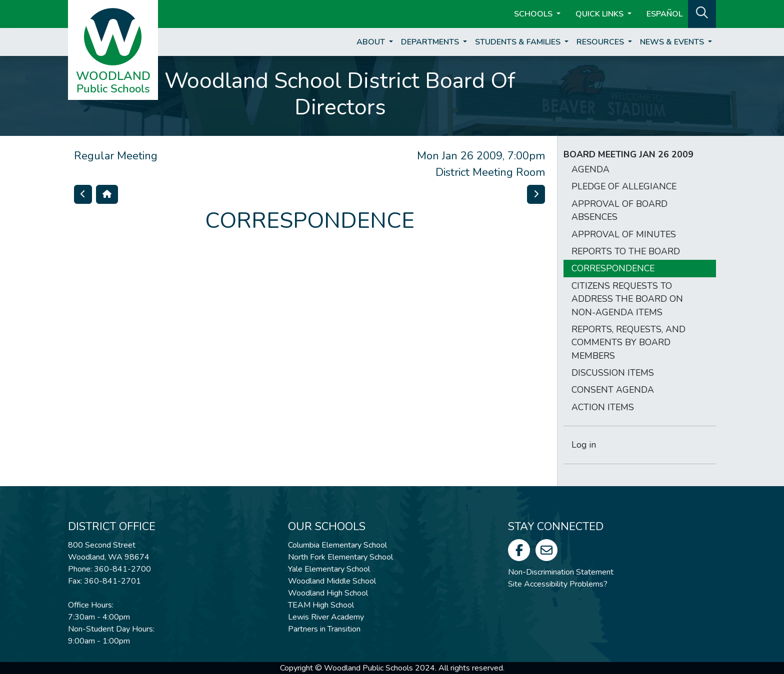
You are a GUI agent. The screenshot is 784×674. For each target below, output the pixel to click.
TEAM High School (321, 605)
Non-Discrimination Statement (561, 572)
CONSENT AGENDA (613, 390)
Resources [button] (601, 42)
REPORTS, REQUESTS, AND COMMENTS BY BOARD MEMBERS (628, 342)
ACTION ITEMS (603, 407)
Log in (584, 445)
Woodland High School (328, 593)
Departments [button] (431, 42)
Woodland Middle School (332, 581)
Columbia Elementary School (337, 545)
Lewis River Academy (326, 617)
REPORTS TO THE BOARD (626, 251)
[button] (702, 13)
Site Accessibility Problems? (558, 584)
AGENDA (590, 169)
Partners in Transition (324, 629)
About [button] (372, 42)
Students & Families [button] (519, 42)
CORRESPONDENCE (613, 268)
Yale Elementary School (329, 569)
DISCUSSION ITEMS (613, 373)
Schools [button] (534, 14)
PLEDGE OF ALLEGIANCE (624, 186)
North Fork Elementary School (340, 557)
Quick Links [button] (600, 14)
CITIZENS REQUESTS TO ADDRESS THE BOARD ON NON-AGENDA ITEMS (627, 299)
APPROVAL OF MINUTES (624, 234)
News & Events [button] (673, 42)
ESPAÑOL (664, 14)
